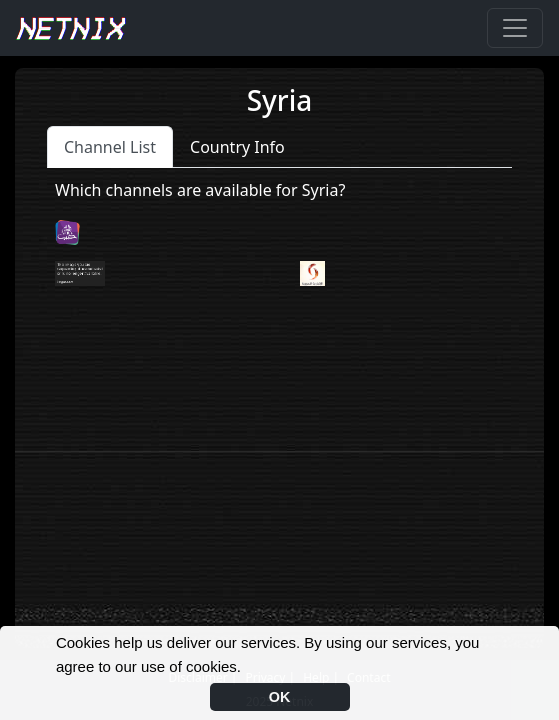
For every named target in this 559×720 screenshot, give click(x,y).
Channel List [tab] (110, 147)
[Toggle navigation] (515, 28)
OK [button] (280, 697)
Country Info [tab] (237, 147)
